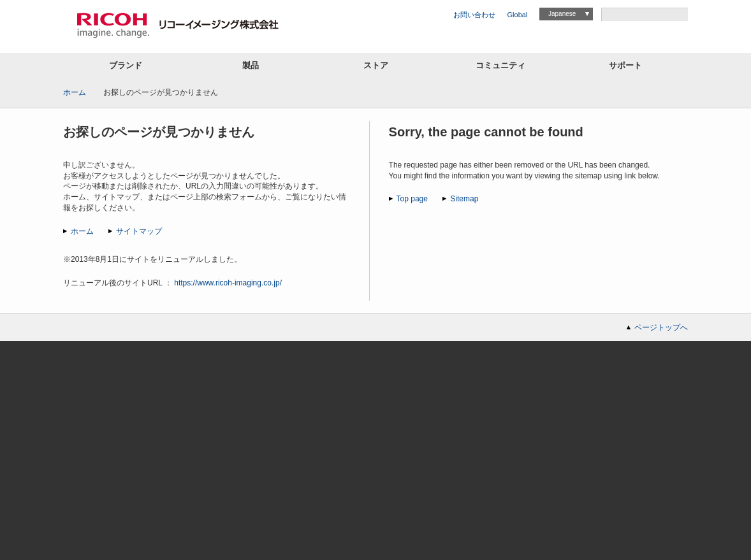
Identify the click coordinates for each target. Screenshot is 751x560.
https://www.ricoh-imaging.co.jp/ (228, 283)
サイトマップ (139, 231)
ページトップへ (661, 327)
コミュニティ (500, 65)
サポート (625, 65)
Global (518, 15)
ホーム (75, 92)
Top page (412, 199)
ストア (376, 65)
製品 (251, 65)
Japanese (562, 14)
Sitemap (464, 199)
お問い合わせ (474, 15)
